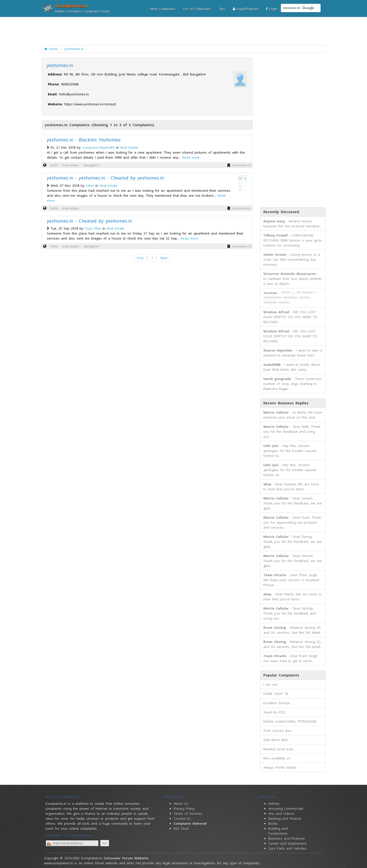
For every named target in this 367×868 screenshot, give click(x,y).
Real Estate (129, 147)
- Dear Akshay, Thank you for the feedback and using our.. (290, 613)
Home (51, 49)
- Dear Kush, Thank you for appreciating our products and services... (292, 522)
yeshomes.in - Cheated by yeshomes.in (89, 221)
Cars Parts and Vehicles (287, 848)
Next (164, 258)
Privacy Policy (184, 808)
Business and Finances (287, 838)
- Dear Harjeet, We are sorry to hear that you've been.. (291, 487)
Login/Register (246, 9)
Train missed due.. (278, 731)
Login (271, 9)
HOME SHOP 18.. (276, 694)
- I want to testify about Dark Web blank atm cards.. (292, 367)
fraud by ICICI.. (275, 712)
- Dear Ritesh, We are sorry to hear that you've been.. (293, 597)
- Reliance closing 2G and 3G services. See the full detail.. (293, 630)
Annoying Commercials (286, 808)
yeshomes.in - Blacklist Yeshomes (84, 140)
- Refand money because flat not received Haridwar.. (292, 224)
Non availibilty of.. (277, 758)
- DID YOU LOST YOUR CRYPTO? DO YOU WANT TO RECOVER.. (290, 317)
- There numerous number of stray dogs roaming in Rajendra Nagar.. (292, 384)
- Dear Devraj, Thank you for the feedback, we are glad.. (293, 542)
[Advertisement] (181, 31)
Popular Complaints (281, 675)
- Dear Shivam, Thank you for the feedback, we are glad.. (293, 561)
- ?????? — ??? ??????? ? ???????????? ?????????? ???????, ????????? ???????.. (290, 298)
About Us (181, 804)
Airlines (274, 804)
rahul (90, 186)
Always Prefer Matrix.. (281, 767)
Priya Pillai (93, 228)
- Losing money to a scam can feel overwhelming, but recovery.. (292, 259)
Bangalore (92, 165)
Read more (191, 157)
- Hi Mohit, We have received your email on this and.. (293, 415)
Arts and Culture (281, 813)
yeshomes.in (74, 49)
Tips (222, 9)
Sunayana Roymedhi (98, 147)
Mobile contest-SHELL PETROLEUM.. (290, 721)
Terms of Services (188, 813)
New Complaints (163, 9)
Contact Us (182, 818)
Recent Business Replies (286, 403)
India (54, 165)
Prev (140, 258)
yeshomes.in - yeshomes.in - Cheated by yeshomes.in (105, 178)
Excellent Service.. (277, 703)
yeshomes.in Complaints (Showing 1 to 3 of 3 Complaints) (100, 125)
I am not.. (271, 684)
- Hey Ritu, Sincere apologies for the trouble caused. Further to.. (290, 451)
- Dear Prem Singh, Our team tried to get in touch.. (291, 658)
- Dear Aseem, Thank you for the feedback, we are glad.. (293, 503)
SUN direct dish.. (276, 740)
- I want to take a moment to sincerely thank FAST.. (293, 353)
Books (273, 823)
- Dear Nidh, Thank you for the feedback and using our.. (292, 432)
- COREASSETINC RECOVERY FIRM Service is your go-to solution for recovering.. (293, 240)
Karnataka (71, 165)
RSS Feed (181, 828)
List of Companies (197, 9)
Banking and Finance (285, 818)
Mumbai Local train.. (279, 749)
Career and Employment (287, 843)
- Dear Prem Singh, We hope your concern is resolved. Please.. (292, 580)
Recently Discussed (281, 212)
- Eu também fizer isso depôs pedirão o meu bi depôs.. (293, 279)
